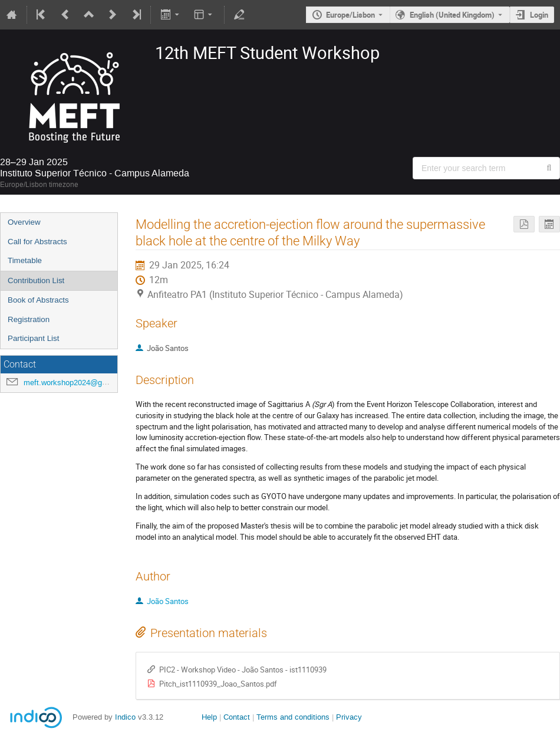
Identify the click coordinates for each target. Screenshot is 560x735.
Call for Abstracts (37, 242)
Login (539, 15)
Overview (24, 222)
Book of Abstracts (38, 300)
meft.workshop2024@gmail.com (78, 383)
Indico (125, 717)
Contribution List (36, 280)
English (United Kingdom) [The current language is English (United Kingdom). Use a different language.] (452, 15)
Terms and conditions (293, 717)
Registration (29, 319)
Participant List (33, 338)
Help (209, 717)
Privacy (349, 717)
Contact (237, 717)
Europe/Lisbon (350, 15)
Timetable (25, 260)
